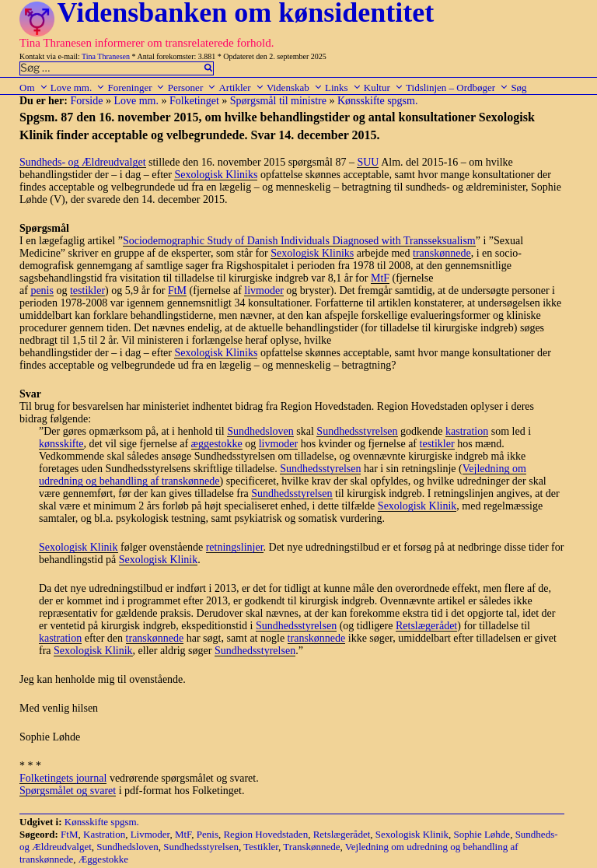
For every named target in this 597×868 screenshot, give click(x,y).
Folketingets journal (63, 778)
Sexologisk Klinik (417, 506)
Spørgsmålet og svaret (68, 791)
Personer (192, 87)
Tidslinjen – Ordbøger (457, 87)
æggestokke (217, 444)
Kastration (104, 834)
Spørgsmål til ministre (278, 101)
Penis (208, 834)
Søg (518, 87)
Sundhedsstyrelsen (357, 431)
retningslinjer (235, 547)
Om (34, 87)
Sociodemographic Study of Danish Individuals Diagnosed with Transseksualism (299, 241)
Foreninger (136, 87)
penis (42, 290)
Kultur (384, 87)
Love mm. (78, 87)
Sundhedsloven (260, 431)
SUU (368, 162)
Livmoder (150, 834)
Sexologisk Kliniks (216, 175)
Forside (86, 101)
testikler (87, 290)
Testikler (261, 847)
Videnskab (295, 87)
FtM (177, 290)
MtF (380, 278)
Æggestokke (103, 859)
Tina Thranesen (106, 56)
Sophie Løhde (482, 834)
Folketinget (194, 101)
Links (343, 87)
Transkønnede (311, 847)
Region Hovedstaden (265, 834)
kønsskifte (61, 444)
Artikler (241, 87)
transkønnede (442, 253)
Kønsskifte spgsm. (377, 101)
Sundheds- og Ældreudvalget (83, 162)
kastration (467, 431)
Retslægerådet (426, 626)
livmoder (264, 290)
